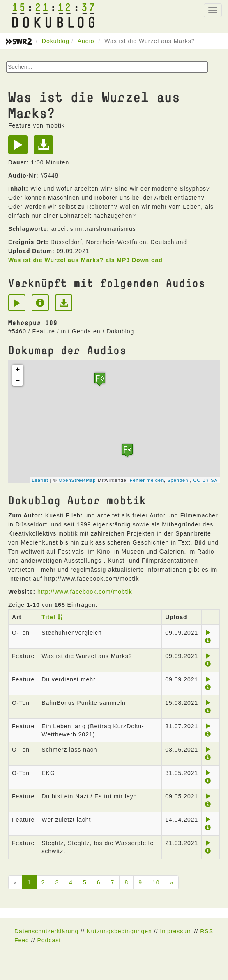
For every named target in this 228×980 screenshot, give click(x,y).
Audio (86, 41)
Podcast (49, 940)
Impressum (176, 931)
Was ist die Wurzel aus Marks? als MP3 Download (85, 260)
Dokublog (56, 41)
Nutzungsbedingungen (119, 931)
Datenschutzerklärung (46, 931)
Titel (48, 617)
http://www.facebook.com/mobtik (85, 592)
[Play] (20, 148)
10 (156, 882)
